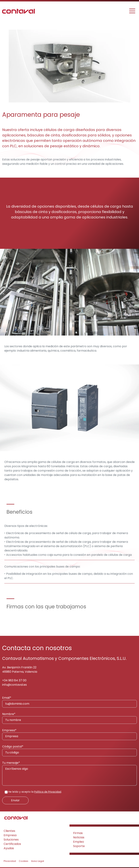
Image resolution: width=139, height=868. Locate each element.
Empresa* (69, 734)
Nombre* (69, 718)
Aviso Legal (38, 861)
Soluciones (11, 840)
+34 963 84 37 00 (14, 680)
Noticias (79, 837)
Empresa (10, 835)
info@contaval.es (14, 685)
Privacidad (10, 861)
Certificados (12, 844)
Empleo (79, 842)
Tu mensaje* (69, 773)
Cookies (24, 861)
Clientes (9, 831)
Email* (69, 702)
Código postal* (69, 750)
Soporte (79, 846)
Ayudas (9, 848)
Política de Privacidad (48, 792)
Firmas (78, 833)
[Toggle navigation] (132, 11)
